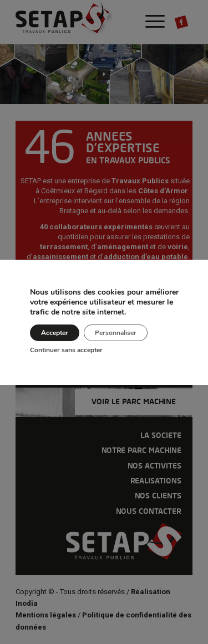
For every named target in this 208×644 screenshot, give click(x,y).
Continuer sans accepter (66, 350)
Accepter (55, 333)
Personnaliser (116, 333)
